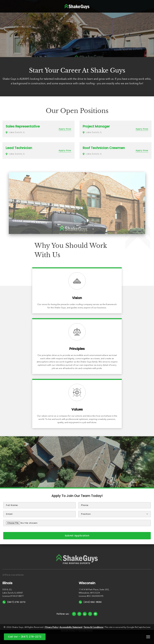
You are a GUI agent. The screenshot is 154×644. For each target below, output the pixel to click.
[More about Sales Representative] (38, 129)
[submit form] (77, 536)
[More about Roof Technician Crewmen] (116, 150)
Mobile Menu (148, 637)
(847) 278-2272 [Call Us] (14, 602)
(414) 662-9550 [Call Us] (90, 602)
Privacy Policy (52, 627)
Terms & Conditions (93, 627)
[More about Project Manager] (116, 129)
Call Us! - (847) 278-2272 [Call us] (25, 637)
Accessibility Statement (71, 627)
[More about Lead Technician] (38, 150)
